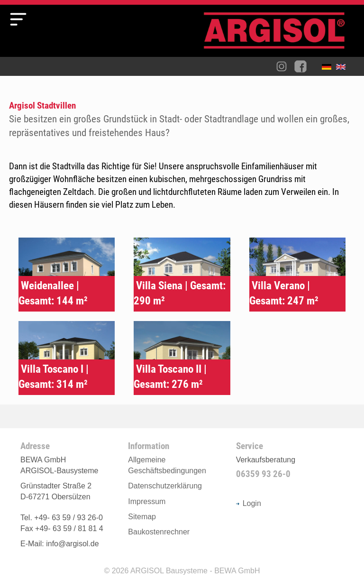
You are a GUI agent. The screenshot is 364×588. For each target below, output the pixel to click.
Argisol (279, 34)
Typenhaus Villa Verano (297, 275)
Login (249, 503)
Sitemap (142, 517)
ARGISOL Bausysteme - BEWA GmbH (195, 571)
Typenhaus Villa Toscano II (182, 358)
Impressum (147, 501)
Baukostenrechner (159, 532)
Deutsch (329, 69)
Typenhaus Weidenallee (67, 275)
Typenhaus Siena (182, 275)
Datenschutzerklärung (165, 486)
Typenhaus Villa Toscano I (67, 358)
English (343, 69)
